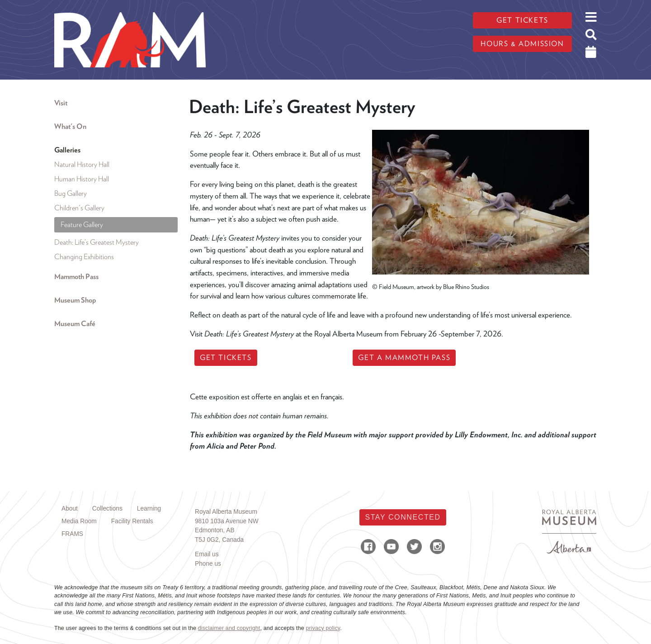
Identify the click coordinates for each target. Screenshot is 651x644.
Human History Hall (82, 179)
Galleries (67, 150)
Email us (207, 554)
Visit (61, 103)
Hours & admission (522, 44)
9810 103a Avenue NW (227, 521)
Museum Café (75, 324)
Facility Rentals (132, 521)
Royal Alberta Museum (226, 512)
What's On (70, 126)
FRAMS (72, 534)
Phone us (208, 564)
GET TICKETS (226, 358)
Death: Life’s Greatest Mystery (97, 242)
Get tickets (522, 20)
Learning (149, 509)
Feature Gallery (82, 225)
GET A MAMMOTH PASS (404, 358)
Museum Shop (75, 300)
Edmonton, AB (215, 530)
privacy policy (323, 628)
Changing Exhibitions (84, 257)
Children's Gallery (79, 208)
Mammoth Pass (76, 277)
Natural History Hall (82, 164)
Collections (107, 509)
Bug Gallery (71, 193)
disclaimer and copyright (229, 628)
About (70, 509)
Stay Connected (403, 517)
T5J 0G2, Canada (219, 540)
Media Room (79, 521)
